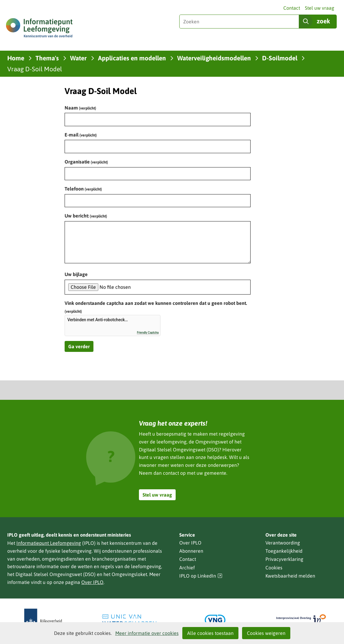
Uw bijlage (76, 274)
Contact (292, 8)
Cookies (274, 568)
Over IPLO (92, 582)
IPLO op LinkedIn (201, 576)
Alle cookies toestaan (210, 633)
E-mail (81, 135)
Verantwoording (283, 543)
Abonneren (191, 551)
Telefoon (83, 189)
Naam (80, 108)
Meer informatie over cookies (147, 633)
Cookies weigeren (266, 633)
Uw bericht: (86, 216)
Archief (187, 568)
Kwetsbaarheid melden (290, 576)
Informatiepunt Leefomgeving (49, 543)
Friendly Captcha (148, 333)
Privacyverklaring (284, 559)
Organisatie (86, 162)
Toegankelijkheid (284, 551)
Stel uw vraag (320, 8)
